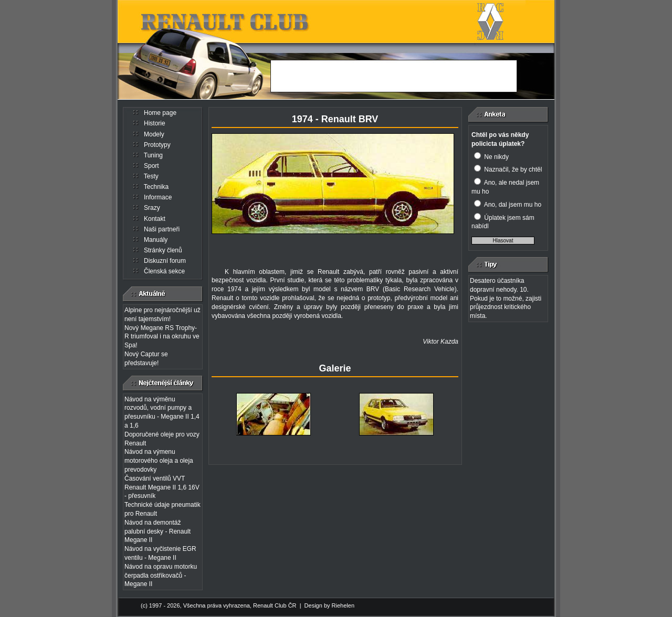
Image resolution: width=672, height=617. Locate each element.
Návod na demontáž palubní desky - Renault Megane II (157, 531)
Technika (156, 187)
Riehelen (343, 605)
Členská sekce (164, 271)
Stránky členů (163, 250)
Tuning (153, 155)
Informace (158, 197)
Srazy (152, 208)
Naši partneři (162, 229)
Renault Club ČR (275, 605)
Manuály (156, 240)
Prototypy (157, 145)
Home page (160, 113)
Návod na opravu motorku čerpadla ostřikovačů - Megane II (161, 576)
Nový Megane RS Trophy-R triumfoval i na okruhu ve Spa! (162, 337)
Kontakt (155, 219)
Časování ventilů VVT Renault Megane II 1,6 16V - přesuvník (162, 487)
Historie (155, 123)
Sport (151, 166)
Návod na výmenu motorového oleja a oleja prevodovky (159, 461)
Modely (154, 134)
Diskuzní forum (165, 261)
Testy (151, 176)
